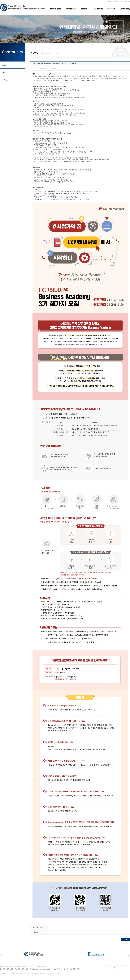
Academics (98, 9)
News (4, 66)
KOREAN (128, 2)
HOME (110, 2)
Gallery (4, 80)
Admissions (71, 9)
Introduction (56, 9)
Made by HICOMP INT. (53, 974)
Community (125, 9)
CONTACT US (118, 2)
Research (111, 9)
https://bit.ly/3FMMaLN (48, 195)
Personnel (84, 9)
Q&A (3, 73)
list (126, 940)
